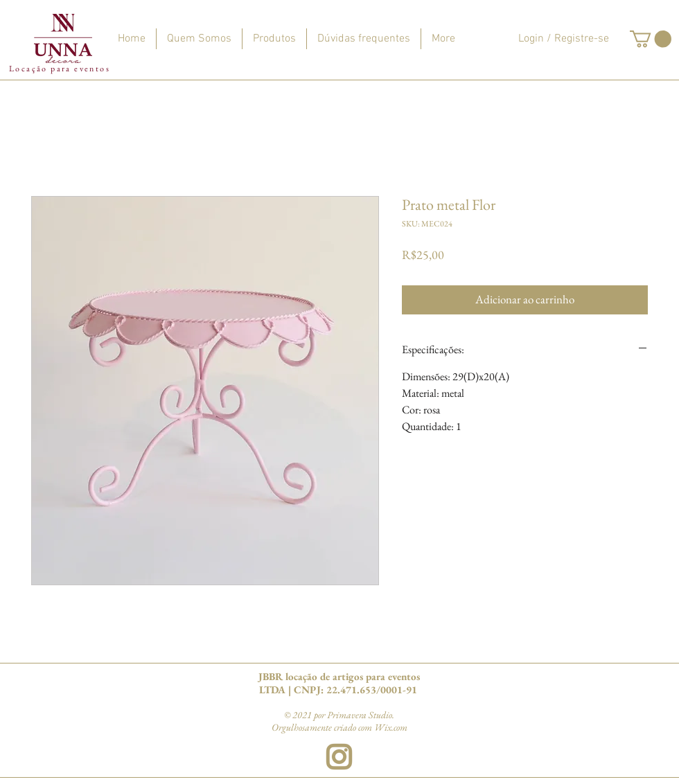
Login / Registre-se (564, 39)
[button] (651, 39)
